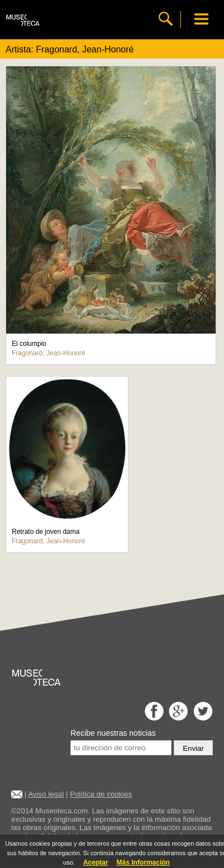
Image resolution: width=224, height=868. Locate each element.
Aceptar (96, 862)
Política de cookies (101, 794)
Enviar (193, 748)
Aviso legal (46, 794)
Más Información (143, 862)
